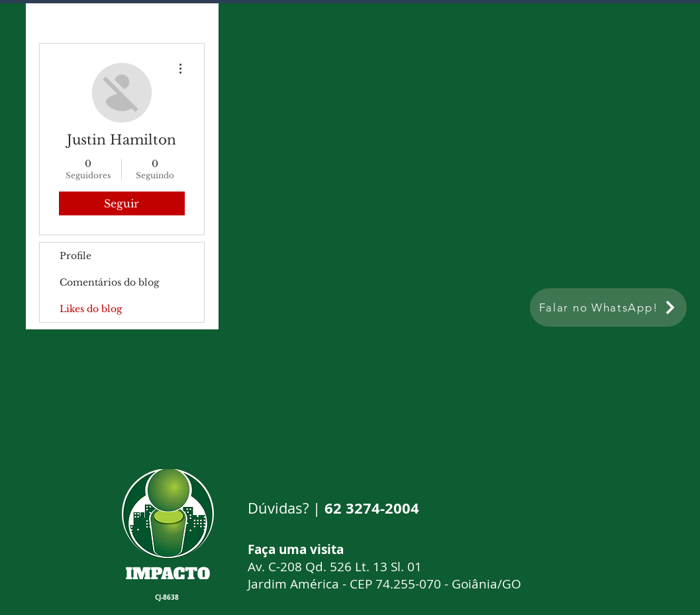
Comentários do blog (109, 282)
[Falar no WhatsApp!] (608, 307)
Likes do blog (91, 309)
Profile (75, 256)
